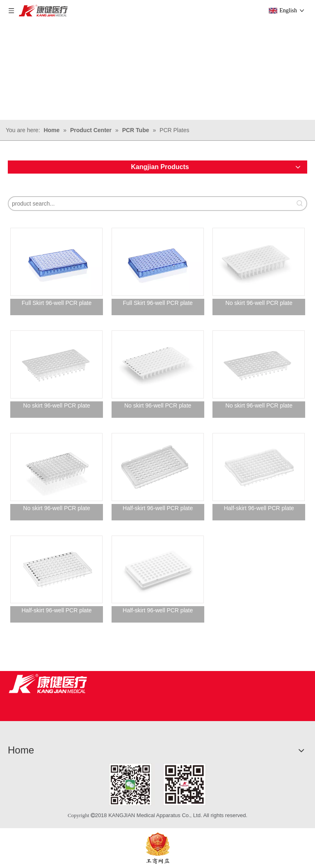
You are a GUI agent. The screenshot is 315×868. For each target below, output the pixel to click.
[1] (157, 784)
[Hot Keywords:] (300, 204)
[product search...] (151, 204)
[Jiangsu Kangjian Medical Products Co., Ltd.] (48, 684)
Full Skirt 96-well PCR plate (57, 303)
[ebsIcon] (158, 848)
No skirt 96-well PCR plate (259, 303)
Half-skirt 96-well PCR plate (158, 508)
